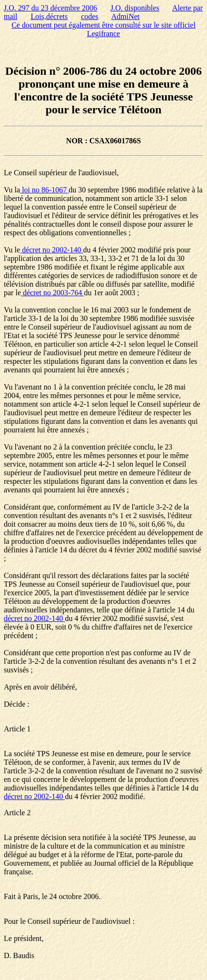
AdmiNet (126, 16)
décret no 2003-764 (52, 293)
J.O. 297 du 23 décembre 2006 (50, 8)
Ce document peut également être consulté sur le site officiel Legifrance (103, 29)
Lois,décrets (49, 16)
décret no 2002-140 (51, 250)
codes (89, 16)
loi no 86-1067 (44, 190)
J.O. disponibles (135, 8)
